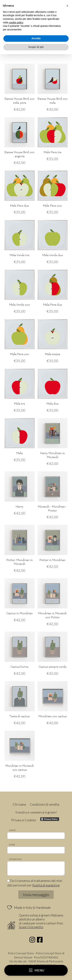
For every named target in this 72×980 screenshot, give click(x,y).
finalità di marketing (46, 885)
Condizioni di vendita (45, 804)
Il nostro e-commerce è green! (36, 812)
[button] (67, 6)
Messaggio (15, 859)
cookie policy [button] (16, 22)
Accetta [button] (36, 38)
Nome (12, 830)
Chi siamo (19, 804)
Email (12, 845)
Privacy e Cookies (24, 820)
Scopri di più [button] (36, 47)
